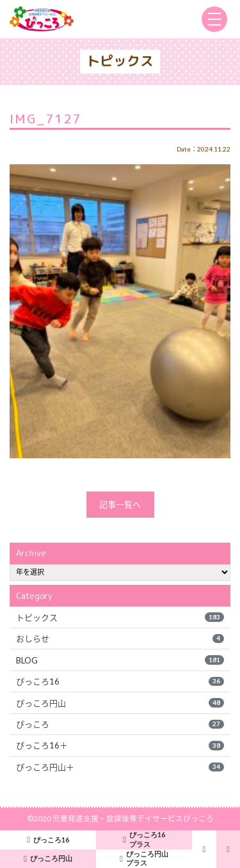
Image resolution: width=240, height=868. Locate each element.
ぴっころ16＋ (120, 745)
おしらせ (120, 639)
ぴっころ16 (120, 681)
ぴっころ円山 (120, 703)
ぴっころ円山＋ (120, 767)
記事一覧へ (120, 504)
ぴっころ (120, 724)
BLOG (120, 660)
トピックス (120, 617)
